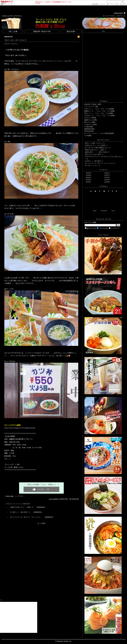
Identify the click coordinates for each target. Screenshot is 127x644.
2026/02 (88, 180)
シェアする (19, 496)
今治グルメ (15, 44)
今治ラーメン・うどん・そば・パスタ (97, 109)
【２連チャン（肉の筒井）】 (20, 512)
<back (95, 211)
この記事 (9, 467)
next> (113, 211)
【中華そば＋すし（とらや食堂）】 (96, 145)
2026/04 (88, 175)
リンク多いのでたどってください (51, 61)
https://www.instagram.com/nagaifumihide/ (20, 428)
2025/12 (107, 173)
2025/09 (107, 180)
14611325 (118, 13)
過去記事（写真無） (91, 104)
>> (97, 4)
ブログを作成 (114, 4)
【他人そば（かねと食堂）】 (94, 154)
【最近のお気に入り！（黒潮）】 (22, 507)
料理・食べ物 (8, 4)
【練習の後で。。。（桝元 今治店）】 (97, 152)
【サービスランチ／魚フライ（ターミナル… (26, 517)
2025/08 (107, 182)
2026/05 (88, 173)
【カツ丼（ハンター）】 (92, 165)
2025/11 (107, 175)
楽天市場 (123, 4)
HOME (4, 16)
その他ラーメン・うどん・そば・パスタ (98, 116)
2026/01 (88, 182)
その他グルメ (89, 124)
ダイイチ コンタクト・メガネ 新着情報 (97, 133)
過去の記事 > (71, 31)
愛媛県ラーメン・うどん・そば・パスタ (98, 111)
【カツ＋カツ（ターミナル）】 (16, 40)
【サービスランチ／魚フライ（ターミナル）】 (100, 163)
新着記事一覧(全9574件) (42, 31)
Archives (104, 170)
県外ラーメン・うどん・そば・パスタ (97, 113)
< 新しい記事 (13, 31)
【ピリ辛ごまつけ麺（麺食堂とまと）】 (98, 148)
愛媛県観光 (88, 129)
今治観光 (87, 127)
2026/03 (88, 178)
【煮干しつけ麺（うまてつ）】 (95, 143)
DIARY (11, 16)
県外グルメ (88, 122)
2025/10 (107, 178)
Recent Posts (104, 140)
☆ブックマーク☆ (90, 107)
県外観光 (87, 131)
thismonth (104, 211)
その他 (86, 136)
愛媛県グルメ (89, 120)
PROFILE (18, 16)
